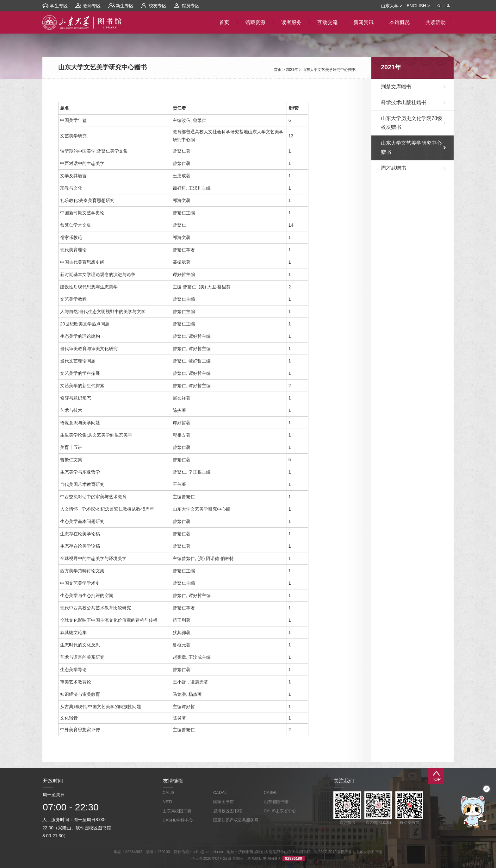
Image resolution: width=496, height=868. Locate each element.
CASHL (271, 793)
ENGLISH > (418, 6)
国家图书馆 (223, 802)
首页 (278, 70)
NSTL (168, 802)
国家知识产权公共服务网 (236, 820)
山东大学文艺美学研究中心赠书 (329, 70)
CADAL (220, 793)
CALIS (169, 793)
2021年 (292, 70)
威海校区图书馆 (228, 811)
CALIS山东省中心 (280, 811)
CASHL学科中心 (178, 820)
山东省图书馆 (276, 802)
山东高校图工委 (177, 811)
